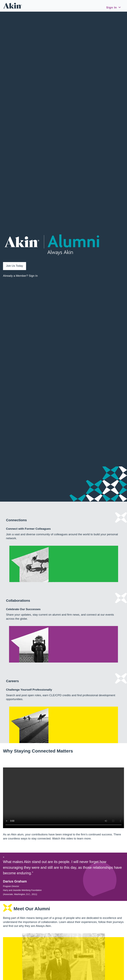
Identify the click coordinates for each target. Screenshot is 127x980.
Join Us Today (15, 266)
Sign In (111, 8)
